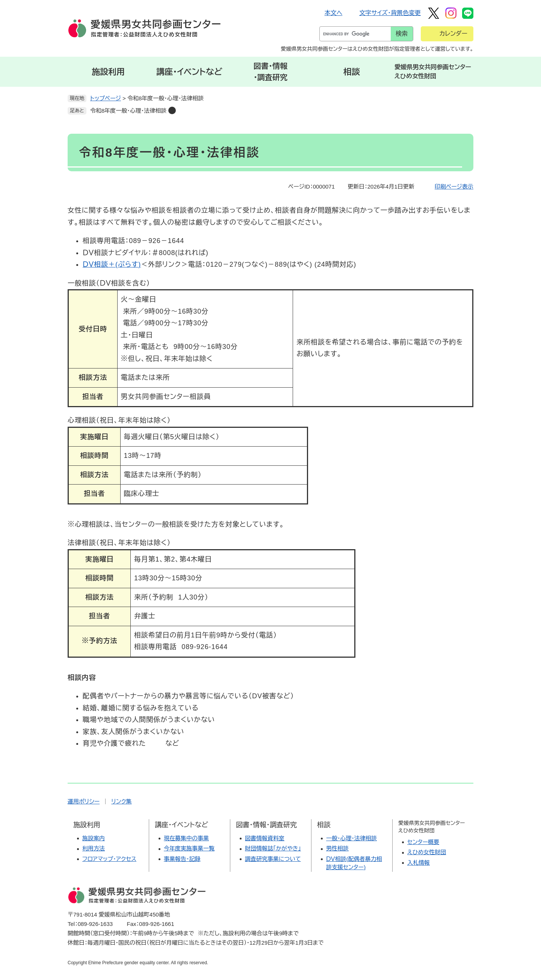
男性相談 (337, 848)
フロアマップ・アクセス (109, 859)
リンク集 (121, 801)
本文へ (334, 13)
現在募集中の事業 (186, 838)
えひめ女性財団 (427, 852)
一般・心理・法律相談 (351, 838)
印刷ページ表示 (454, 186)
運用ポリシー (84, 801)
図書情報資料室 (265, 838)
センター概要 (423, 842)
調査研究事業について (273, 859)
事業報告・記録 (182, 859)
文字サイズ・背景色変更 (390, 13)
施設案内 (94, 838)
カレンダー (453, 34)
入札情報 (419, 863)
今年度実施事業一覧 (189, 848)
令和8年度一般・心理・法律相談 (128, 111)
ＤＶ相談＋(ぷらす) (112, 264)
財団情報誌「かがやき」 (273, 848)
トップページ (106, 98)
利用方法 (94, 848)
